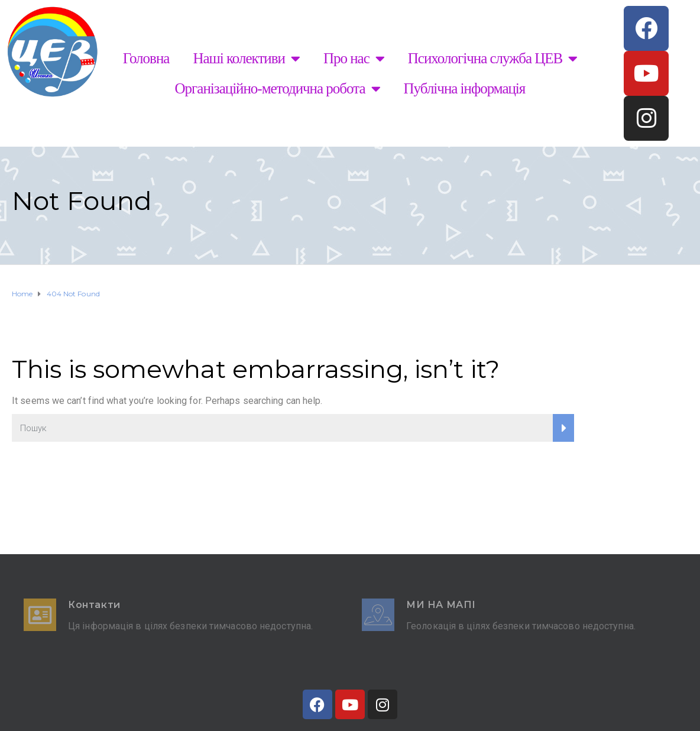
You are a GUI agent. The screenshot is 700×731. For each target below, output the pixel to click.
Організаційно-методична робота (278, 88)
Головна (146, 58)
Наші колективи (246, 58)
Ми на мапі (441, 605)
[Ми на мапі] (378, 615)
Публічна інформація (465, 88)
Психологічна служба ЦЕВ (492, 58)
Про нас (354, 58)
